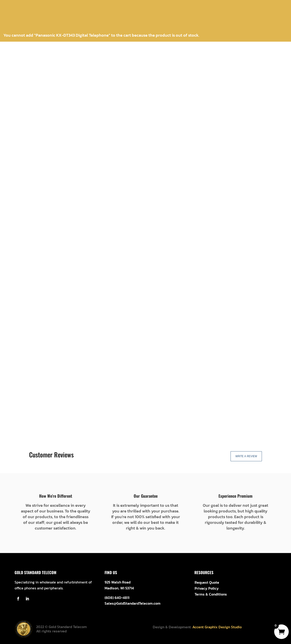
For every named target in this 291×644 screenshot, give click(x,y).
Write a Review (246, 456)
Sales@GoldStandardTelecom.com (133, 603)
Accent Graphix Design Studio (217, 627)
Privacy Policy (207, 588)
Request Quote (207, 582)
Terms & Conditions (211, 594)
